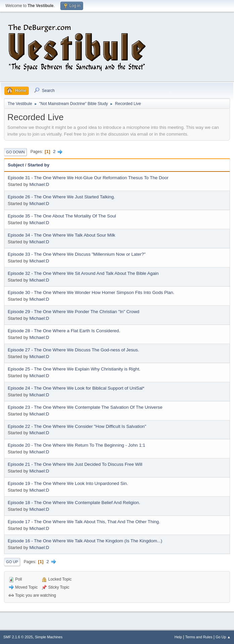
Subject (16, 165)
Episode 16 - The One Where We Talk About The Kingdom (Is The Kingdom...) (85, 541)
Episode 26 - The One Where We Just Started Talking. (61, 197)
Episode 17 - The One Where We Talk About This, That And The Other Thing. (84, 522)
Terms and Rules (199, 637)
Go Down (15, 152)
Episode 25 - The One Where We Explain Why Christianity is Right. (74, 369)
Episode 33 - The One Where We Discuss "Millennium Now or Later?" (77, 254)
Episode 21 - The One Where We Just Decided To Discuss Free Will (75, 464)
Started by (38, 165)
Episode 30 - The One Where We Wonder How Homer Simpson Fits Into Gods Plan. (91, 292)
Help (178, 637)
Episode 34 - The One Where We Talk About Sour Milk (62, 235)
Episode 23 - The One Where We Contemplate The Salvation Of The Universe (85, 407)
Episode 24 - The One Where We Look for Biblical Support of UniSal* (76, 388)
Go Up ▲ (223, 637)
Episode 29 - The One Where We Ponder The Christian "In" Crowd (73, 312)
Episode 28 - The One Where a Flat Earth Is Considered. (64, 331)
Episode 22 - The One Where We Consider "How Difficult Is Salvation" (77, 426)
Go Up (12, 562)
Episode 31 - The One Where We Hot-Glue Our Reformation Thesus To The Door (88, 178)
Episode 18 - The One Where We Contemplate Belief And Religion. (74, 503)
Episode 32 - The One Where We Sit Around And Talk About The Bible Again (83, 273)
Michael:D (39, 184)
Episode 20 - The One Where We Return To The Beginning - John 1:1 (76, 445)
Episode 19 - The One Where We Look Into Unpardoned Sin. (68, 483)
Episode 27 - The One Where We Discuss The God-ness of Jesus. (73, 350)
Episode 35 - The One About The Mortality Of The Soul (62, 216)
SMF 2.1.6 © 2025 (18, 637)
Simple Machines (49, 637)
